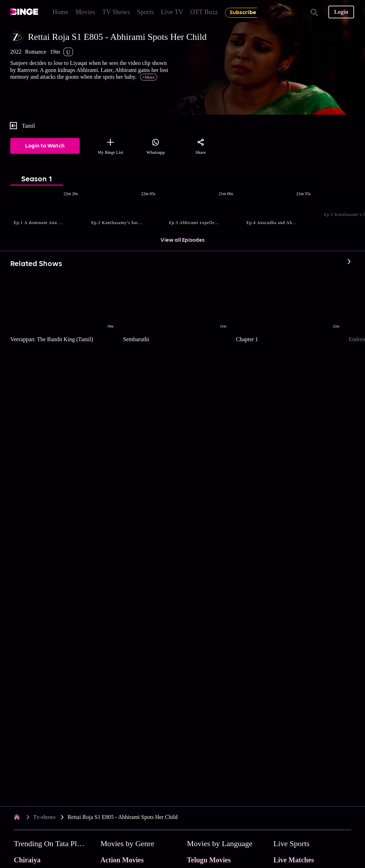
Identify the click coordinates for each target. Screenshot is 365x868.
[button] (49, 210)
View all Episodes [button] (182, 240)
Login (341, 12)
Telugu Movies (209, 860)
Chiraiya (27, 860)
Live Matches (294, 860)
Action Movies (122, 860)
